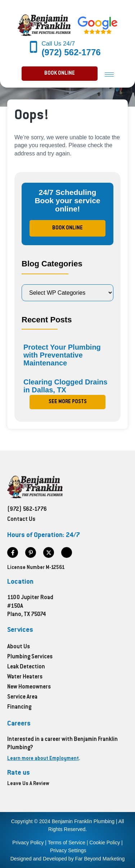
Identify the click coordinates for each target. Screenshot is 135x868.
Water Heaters (25, 677)
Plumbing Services (30, 657)
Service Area (22, 697)
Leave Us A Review (28, 784)
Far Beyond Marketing (100, 859)
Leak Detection (26, 667)
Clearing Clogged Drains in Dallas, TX (65, 386)
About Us (19, 647)
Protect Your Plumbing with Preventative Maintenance (62, 355)
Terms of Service (67, 843)
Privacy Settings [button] (68, 850)
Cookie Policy (105, 843)
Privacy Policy (28, 843)
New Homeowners (29, 687)
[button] (60, 74)
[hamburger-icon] (109, 74)
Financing (19, 707)
